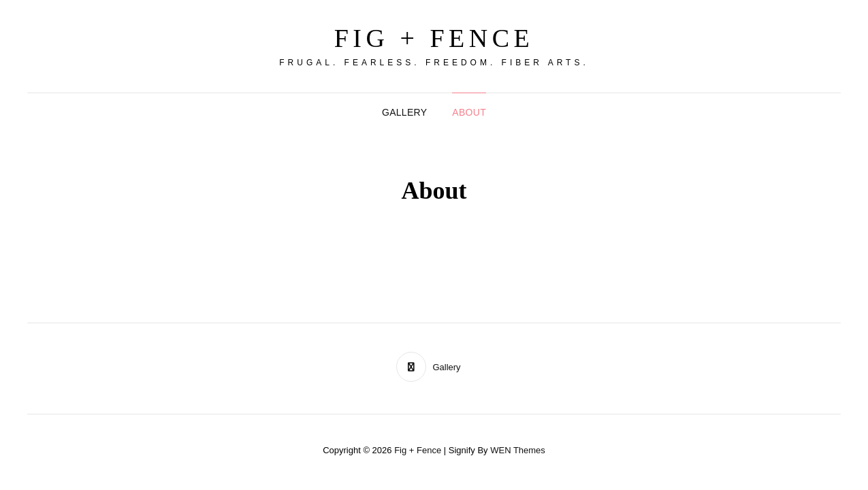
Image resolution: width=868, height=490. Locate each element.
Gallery (404, 112)
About (469, 112)
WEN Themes (518, 450)
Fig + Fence (434, 38)
